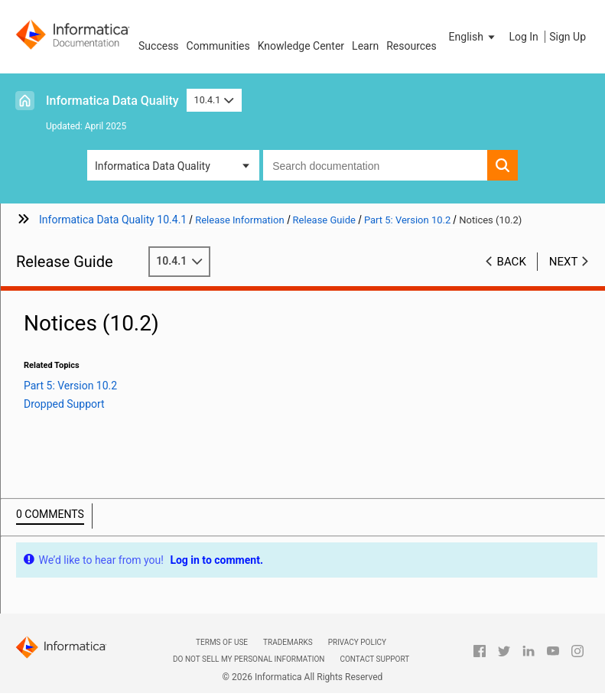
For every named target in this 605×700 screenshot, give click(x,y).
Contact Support (374, 659)
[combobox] (375, 165)
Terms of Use (222, 642)
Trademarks (288, 642)
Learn (365, 46)
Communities (218, 46)
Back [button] (512, 262)
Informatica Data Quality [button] (153, 166)
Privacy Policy (357, 642)
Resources (411, 46)
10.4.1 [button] (214, 100)
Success (159, 46)
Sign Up (568, 37)
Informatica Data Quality (112, 101)
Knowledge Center (301, 46)
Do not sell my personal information (249, 659)
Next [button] (564, 262)
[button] (473, 37)
